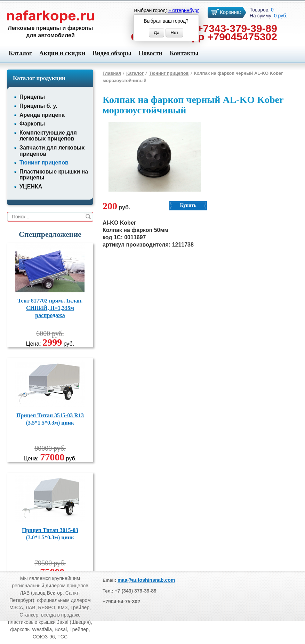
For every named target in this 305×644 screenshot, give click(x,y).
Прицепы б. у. (38, 106)
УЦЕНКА (31, 187)
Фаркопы (32, 124)
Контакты (184, 53)
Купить (188, 205)
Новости (150, 53)
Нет (174, 33)
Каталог (20, 53)
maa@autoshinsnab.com (146, 580)
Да (157, 33)
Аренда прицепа (42, 115)
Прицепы (32, 97)
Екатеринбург (184, 10)
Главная (112, 73)
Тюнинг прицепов (44, 163)
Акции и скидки (62, 53)
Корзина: (230, 12)
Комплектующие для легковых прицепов (48, 136)
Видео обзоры (112, 53)
